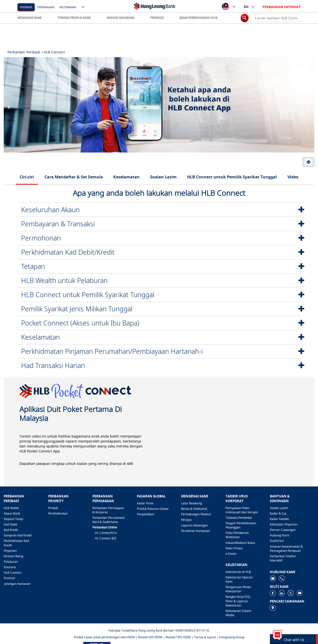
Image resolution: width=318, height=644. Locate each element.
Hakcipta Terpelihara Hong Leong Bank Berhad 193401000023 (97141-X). (159, 630)
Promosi (9, 578)
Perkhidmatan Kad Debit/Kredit (68, 252)
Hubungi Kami (279, 535)
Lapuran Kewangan (194, 525)
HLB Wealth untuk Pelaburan (64, 280)
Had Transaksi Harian (53, 365)
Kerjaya (186, 520)
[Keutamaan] (68, 7)
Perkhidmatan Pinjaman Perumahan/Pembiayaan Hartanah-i (112, 351)
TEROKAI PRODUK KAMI (74, 18)
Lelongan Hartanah (17, 584)
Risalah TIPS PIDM (178, 637)
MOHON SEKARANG (120, 18)
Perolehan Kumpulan (196, 531)
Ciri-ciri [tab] (27, 177)
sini (130, 463)
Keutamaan (68, 7)
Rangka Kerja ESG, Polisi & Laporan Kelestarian (238, 601)
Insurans (10, 567)
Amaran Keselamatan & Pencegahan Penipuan (286, 549)
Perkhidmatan (58, 513)
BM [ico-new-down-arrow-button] (250, 7)
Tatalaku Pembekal (239, 518)
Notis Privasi (234, 548)
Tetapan (33, 266)
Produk (53, 508)
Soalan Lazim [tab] (163, 177)
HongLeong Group (232, 637)
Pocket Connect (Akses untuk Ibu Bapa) (80, 323)
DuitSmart (277, 541)
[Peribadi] (26, 7)
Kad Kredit (11, 530)
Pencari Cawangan (283, 530)
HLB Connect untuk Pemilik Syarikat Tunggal (88, 295)
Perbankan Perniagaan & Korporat (108, 510)
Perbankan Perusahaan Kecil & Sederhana (109, 520)
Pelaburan (11, 562)
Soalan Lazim (279, 508)
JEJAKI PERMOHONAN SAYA (199, 18)
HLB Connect (13, 573)
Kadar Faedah (279, 519)
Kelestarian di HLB (238, 572)
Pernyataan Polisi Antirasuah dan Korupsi (242, 510)
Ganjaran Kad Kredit (18, 535)
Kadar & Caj (278, 513)
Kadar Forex (145, 503)
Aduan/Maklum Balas (240, 543)
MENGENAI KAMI (29, 18)
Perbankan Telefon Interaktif (283, 558)
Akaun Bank (12, 513)
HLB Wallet (11, 508)
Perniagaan (46, 7)
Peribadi (26, 7)
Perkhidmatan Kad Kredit (16, 543)
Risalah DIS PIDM (150, 637)
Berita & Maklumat (194, 509)
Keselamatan (40, 337)
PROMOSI (157, 18)
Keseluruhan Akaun (50, 210)
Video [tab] (293, 177)
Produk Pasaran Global (153, 509)
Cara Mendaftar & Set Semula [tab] (74, 177)
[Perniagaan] (46, 7)
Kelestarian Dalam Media (238, 613)
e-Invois (231, 554)
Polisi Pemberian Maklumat (237, 535)
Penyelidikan (146, 514)
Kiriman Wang (13, 556)
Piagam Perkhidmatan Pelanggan (241, 525)
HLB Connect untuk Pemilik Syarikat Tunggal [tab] (232, 177)
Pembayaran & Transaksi (58, 224)
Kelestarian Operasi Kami (239, 579)
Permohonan (41, 238)
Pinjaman (10, 551)
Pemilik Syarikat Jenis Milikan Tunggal (77, 309)
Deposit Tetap (13, 519)
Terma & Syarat (205, 637)
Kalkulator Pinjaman (284, 524)
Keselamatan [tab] (126, 177)
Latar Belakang (192, 503)
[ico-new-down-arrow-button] (83, 7)
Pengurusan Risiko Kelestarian (238, 589)
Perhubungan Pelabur (196, 514)
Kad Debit (10, 524)
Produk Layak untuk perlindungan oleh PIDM (104, 637)
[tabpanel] (159, 105)
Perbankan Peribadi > (25, 52)
